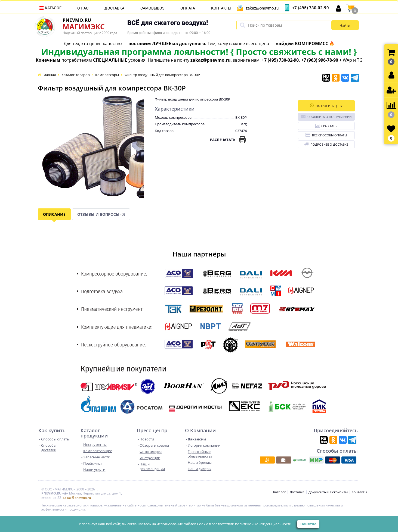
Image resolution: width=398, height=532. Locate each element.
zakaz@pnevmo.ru (262, 8)
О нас (83, 8)
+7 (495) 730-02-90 (311, 8)
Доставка (114, 8)
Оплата (188, 8)
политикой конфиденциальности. (264, 524)
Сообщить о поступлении (326, 116)
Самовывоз (152, 8)
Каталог (53, 8)
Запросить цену (326, 106)
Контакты (221, 8)
